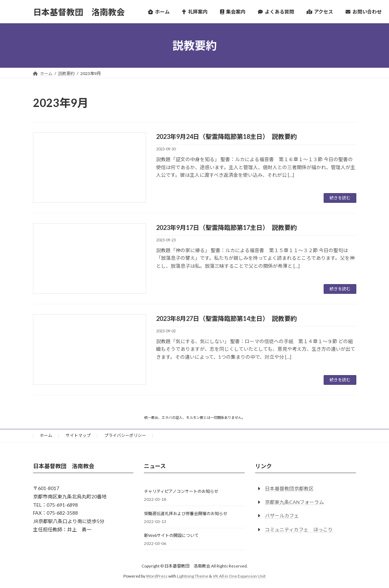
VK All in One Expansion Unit (239, 576)
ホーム (46, 435)
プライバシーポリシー (125, 435)
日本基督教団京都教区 (289, 488)
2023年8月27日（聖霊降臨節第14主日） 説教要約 (226, 318)
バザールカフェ (282, 516)
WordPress (157, 576)
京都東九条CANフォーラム (294, 502)
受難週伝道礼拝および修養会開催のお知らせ (186, 513)
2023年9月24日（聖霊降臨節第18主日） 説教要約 (226, 136)
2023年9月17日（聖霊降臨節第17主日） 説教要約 (226, 227)
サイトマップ (78, 435)
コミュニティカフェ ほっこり (299, 529)
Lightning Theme (193, 576)
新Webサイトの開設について (171, 535)
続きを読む (340, 198)
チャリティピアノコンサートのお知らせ (181, 491)
